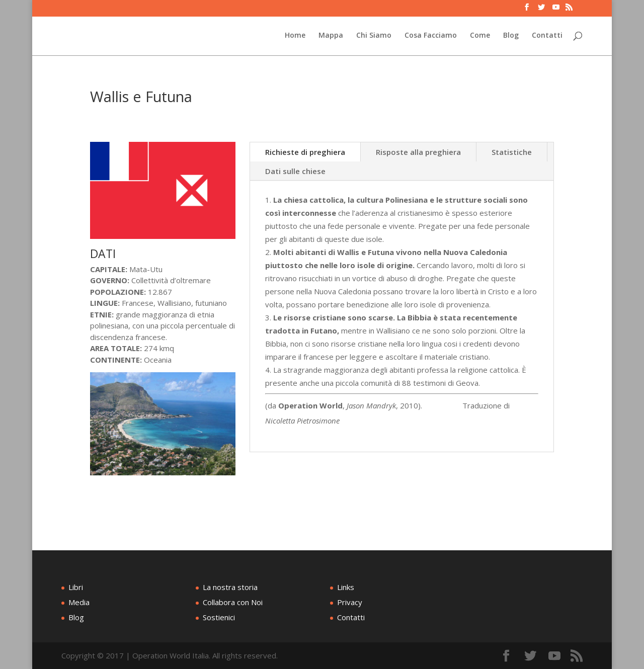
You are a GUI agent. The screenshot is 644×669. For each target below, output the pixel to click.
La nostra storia (230, 587)
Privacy (350, 602)
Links (346, 587)
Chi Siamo (374, 36)
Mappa (331, 36)
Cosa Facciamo (431, 36)
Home (295, 36)
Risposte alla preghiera (418, 152)
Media (79, 602)
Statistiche (512, 152)
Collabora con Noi (233, 602)
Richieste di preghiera (305, 152)
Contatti (547, 36)
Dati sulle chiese (295, 171)
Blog (511, 36)
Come (480, 36)
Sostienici (219, 617)
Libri (76, 587)
